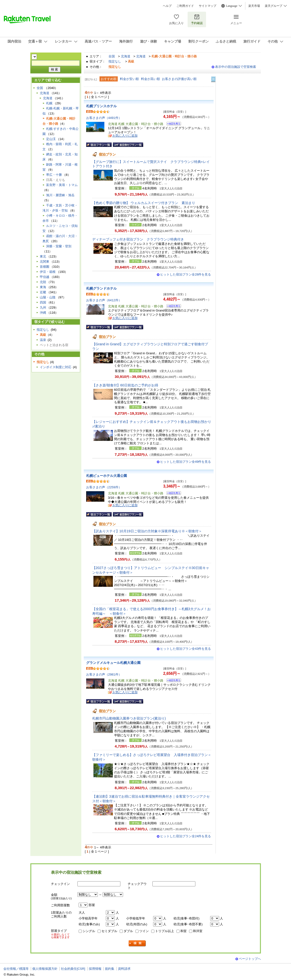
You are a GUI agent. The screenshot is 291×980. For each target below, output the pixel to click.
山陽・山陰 (48, 297)
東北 (43, 256)
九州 (43, 307)
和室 (183, 931)
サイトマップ (208, 6)
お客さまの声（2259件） (104, 487)
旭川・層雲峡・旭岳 (60, 195)
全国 (112, 56)
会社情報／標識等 (16, 969)
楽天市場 (254, 6)
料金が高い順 (150, 79)
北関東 (45, 262)
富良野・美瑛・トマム (62, 185)
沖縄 (43, 313)
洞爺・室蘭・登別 (59, 246)
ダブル (128, 931)
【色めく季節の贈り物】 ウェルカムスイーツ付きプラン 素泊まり (145, 203)
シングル (89, 931)
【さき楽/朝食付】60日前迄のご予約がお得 (125, 385)
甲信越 (45, 277)
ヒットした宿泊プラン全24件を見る (186, 836)
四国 (43, 302)
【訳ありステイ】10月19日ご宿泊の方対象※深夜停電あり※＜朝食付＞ (147, 531)
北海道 (126, 56)
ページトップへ (250, 959)
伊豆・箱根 (48, 272)
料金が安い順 (129, 79)
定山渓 (51, 139)
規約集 (110, 969)
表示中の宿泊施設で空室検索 (236, 67)
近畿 (43, 292)
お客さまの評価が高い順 (179, 79)
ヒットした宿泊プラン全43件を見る (186, 649)
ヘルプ (167, 6)
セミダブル (109, 931)
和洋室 (198, 931)
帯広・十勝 (54, 175)
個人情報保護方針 (45, 969)
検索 (137, 943)
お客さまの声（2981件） (104, 674)
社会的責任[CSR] (73, 969)
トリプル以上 (165, 931)
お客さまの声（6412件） (104, 300)
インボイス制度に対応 (56, 367)
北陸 (43, 282)
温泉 (43, 340)
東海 (43, 287)
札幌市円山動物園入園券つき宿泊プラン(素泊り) (129, 718)
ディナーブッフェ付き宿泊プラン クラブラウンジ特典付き (138, 239)
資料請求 (124, 969)
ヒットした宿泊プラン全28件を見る (186, 274)
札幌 (49, 103)
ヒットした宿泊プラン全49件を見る (186, 462)
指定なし (115, 61)
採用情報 (95, 969)
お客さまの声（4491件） (104, 118)
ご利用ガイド (185, 6)
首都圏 (45, 267)
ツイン (144, 931)
